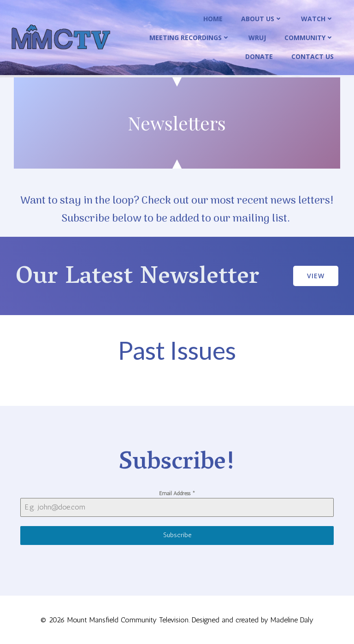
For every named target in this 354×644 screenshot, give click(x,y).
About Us (262, 19)
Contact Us (313, 56)
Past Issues (177, 350)
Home (213, 19)
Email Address (177, 493)
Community (309, 38)
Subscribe (177, 535)
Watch (317, 19)
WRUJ (257, 38)
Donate (259, 56)
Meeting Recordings (190, 38)
